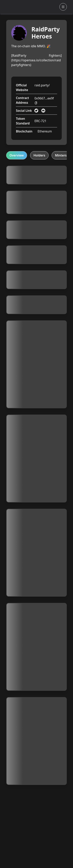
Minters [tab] (61, 155)
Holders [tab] (39, 155)
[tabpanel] (36, 475)
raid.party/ (42, 85)
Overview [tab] (17, 155)
